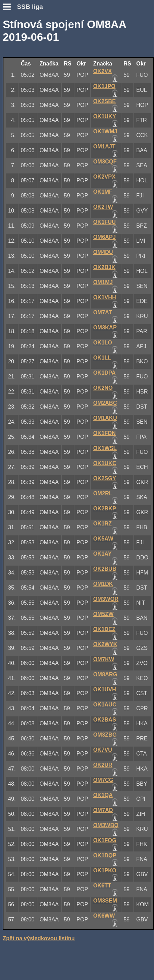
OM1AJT (104, 147)
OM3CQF (105, 162)
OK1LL (102, 358)
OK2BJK (104, 267)
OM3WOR (106, 599)
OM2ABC (105, 403)
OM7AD (103, 810)
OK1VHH (105, 297)
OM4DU (103, 252)
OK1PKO (105, 870)
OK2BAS (105, 720)
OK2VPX (104, 177)
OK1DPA (105, 373)
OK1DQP (105, 855)
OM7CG (103, 780)
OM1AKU (105, 418)
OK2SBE (105, 101)
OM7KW (104, 659)
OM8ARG (105, 674)
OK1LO (103, 343)
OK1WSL (105, 448)
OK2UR (103, 765)
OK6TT (102, 886)
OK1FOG (105, 840)
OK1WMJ (105, 131)
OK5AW (103, 539)
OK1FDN (105, 433)
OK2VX (103, 71)
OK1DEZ (104, 629)
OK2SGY (105, 478)
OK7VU (103, 750)
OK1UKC (105, 463)
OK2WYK (105, 644)
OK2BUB (105, 569)
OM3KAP (105, 328)
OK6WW (104, 916)
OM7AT (103, 312)
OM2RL (103, 493)
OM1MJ (103, 282)
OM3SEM (105, 901)
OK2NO (103, 388)
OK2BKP (105, 509)
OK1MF (103, 192)
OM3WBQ (106, 825)
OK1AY (103, 554)
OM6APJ (105, 237)
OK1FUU (105, 222)
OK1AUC (105, 705)
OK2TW (103, 207)
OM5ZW (104, 614)
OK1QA (103, 795)
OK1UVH (105, 689)
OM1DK (103, 584)
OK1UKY (105, 116)
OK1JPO (104, 86)
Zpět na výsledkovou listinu (39, 938)
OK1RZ (103, 524)
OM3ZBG (105, 735)
